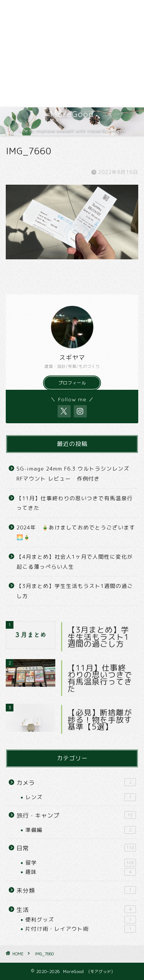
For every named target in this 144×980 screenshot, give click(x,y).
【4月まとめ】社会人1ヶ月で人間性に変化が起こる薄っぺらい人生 (75, 562)
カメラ (76, 783)
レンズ (81, 797)
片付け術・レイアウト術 (81, 929)
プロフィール (72, 383)
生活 (76, 910)
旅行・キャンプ (76, 815)
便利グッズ (81, 920)
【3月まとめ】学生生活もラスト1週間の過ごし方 (75, 591)
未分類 (76, 890)
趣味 (81, 872)
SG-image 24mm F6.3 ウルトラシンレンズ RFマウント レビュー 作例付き (73, 473)
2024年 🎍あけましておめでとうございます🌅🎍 (76, 532)
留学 (81, 863)
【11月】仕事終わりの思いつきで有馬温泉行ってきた (75, 503)
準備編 (81, 830)
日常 (76, 848)
